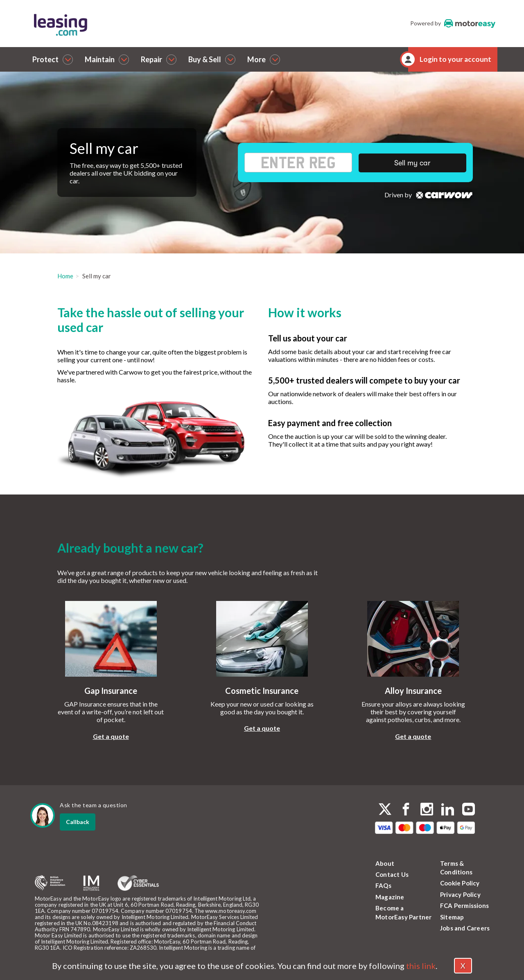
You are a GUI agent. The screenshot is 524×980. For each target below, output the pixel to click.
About (385, 863)
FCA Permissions (464, 905)
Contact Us (392, 874)
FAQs (383, 885)
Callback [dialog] (78, 822)
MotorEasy (470, 23)
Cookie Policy (460, 883)
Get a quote (111, 736)
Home (65, 276)
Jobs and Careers (465, 928)
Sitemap (452, 917)
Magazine (390, 897)
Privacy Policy (460, 894)
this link (421, 966)
